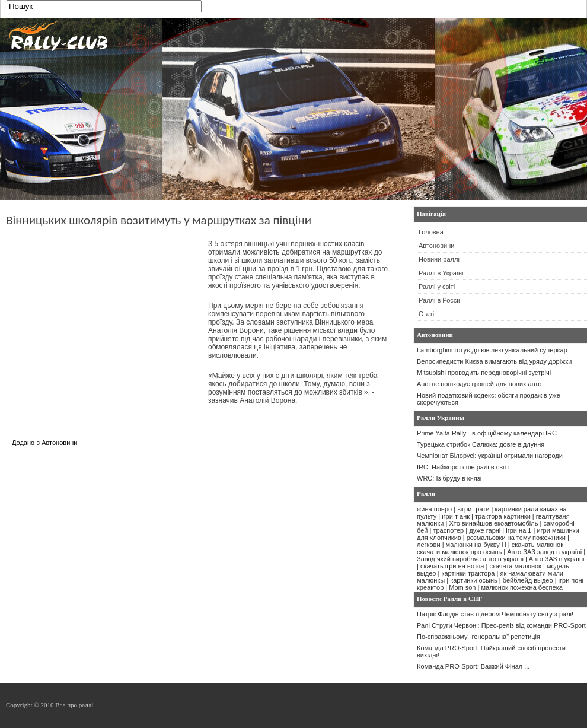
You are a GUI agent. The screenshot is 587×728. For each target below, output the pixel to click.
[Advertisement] (106, 323)
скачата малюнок (515, 566)
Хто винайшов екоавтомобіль (493, 523)
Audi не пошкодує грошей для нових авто (479, 384)
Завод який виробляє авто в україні (470, 559)
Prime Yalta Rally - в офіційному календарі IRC (487, 433)
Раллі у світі (437, 287)
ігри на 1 (519, 530)
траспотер (448, 530)
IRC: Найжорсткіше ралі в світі (463, 467)
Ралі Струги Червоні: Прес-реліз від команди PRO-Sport (501, 625)
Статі (426, 314)
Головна (431, 232)
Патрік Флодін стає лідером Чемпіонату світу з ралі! (495, 614)
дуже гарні (485, 530)
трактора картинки (503, 516)
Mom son (462, 587)
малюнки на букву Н (476, 545)
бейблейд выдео (528, 580)
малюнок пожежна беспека (521, 587)
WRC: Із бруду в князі (449, 478)
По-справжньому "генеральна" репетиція (478, 637)
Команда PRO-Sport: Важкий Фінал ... (473, 666)
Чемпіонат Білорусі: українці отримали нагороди (490, 456)
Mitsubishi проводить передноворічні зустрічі (484, 373)
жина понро (434, 509)
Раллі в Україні (441, 273)
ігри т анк (456, 516)
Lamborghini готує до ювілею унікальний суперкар (492, 350)
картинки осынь (474, 580)
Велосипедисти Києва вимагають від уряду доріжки (494, 361)
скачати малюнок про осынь (459, 552)
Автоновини (59, 443)
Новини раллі (439, 259)
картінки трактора (468, 573)
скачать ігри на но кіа (452, 566)
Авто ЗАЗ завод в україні (544, 552)
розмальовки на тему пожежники (516, 538)
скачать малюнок (537, 545)
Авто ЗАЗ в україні (557, 559)
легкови (429, 545)
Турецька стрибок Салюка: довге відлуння (481, 444)
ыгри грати (473, 509)
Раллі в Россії (439, 300)
